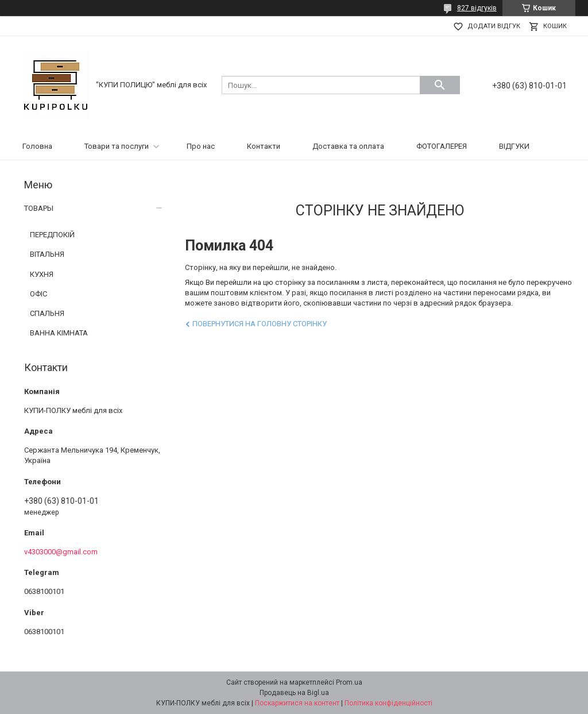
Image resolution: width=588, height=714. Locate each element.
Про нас (201, 146)
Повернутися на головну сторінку (260, 324)
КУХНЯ (42, 274)
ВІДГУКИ (514, 146)
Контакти (264, 146)
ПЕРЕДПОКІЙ (52, 235)
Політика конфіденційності (388, 703)
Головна (37, 146)
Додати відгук (494, 26)
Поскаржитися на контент (297, 703)
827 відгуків (477, 8)
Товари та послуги (117, 146)
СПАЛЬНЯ (47, 313)
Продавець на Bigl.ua (294, 693)
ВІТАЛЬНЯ (47, 254)
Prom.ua (349, 682)
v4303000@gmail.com (61, 552)
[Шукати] (440, 85)
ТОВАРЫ (39, 208)
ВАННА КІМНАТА (59, 333)
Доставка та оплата (348, 146)
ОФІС (38, 294)
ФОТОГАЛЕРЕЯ (442, 146)
